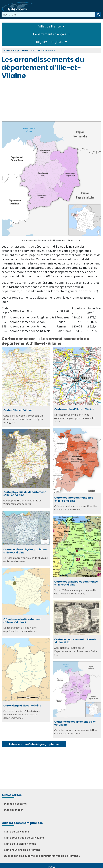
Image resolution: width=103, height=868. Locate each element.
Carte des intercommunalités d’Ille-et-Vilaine (74, 498)
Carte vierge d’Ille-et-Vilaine (22, 702)
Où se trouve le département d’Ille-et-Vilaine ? (22, 618)
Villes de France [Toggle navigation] (51, 26)
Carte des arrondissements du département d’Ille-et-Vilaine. (51, 240)
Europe (16, 51)
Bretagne (36, 51)
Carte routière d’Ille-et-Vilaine (74, 409)
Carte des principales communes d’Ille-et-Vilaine (76, 581)
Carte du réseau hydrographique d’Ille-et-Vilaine (25, 549)
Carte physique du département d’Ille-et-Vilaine (25, 493)
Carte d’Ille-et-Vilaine (18, 410)
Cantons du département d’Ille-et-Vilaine (75, 720)
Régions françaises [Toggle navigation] (52, 42)
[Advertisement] (52, 101)
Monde (7, 51)
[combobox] (49, 15)
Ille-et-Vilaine (49, 51)
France (25, 51)
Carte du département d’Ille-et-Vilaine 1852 (75, 638)
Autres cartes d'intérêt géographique (34, 744)
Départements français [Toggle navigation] (52, 34)
